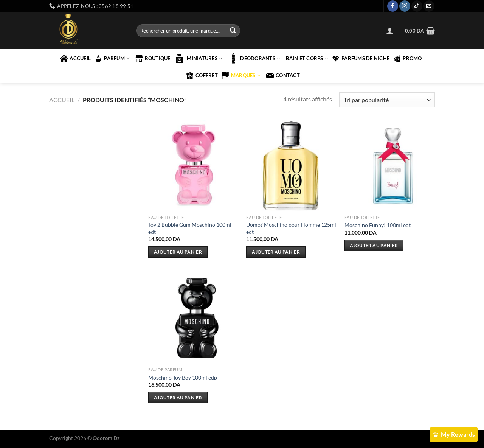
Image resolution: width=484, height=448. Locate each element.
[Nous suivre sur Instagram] (405, 6)
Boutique (153, 59)
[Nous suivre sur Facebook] (393, 6)
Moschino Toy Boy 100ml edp (183, 377)
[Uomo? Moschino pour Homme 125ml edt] (292, 166)
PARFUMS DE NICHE (361, 59)
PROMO (407, 59)
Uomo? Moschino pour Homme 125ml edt (291, 228)
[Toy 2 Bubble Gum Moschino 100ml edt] (194, 166)
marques (241, 75)
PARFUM (112, 59)
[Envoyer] (233, 31)
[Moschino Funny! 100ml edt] (390, 166)
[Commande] (387, 100)
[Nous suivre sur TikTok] (417, 6)
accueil (75, 59)
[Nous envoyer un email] (429, 6)
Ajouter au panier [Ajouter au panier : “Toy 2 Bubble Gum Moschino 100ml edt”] (178, 252)
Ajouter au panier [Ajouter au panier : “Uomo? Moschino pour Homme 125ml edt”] (276, 252)
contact (283, 75)
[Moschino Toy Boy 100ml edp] (194, 318)
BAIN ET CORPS (307, 58)
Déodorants (254, 58)
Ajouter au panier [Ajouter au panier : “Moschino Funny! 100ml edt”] (374, 245)
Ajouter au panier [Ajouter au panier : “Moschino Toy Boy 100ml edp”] (178, 397)
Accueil (62, 100)
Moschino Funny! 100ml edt (378, 225)
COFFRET (202, 75)
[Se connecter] (390, 31)
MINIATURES (198, 58)
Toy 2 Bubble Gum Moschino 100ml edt (190, 228)
